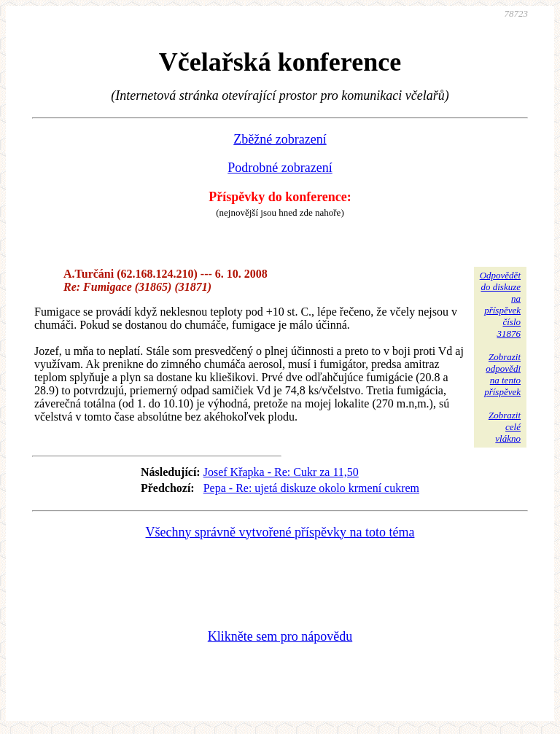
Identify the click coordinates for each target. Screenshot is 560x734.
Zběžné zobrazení (280, 139)
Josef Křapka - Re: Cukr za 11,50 (281, 472)
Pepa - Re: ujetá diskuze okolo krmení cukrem (311, 488)
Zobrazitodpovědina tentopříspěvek (502, 374)
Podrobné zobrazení (280, 168)
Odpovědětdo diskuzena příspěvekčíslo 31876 (500, 304)
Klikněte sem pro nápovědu (280, 636)
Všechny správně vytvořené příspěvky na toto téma (280, 532)
